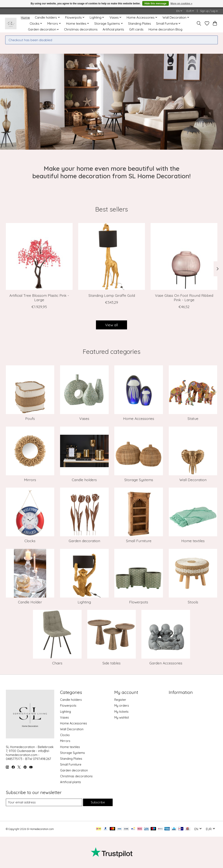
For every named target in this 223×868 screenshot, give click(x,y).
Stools (193, 602)
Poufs (30, 418)
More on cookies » (181, 4)
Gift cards (136, 29)
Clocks (30, 541)
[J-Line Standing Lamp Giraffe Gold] (112, 256)
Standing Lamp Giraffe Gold (111, 295)
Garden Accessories (166, 663)
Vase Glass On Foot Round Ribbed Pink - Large (184, 298)
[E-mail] (44, 802)
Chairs (57, 663)
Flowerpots (139, 602)
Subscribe (98, 802)
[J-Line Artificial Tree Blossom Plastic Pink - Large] (39, 256)
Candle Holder (30, 602)
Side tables (111, 663)
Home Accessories (139, 418)
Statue (193, 418)
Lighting (84, 602)
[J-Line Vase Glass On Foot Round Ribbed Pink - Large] (184, 256)
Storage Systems (139, 480)
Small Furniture (139, 541)
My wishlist (122, 717)
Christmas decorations (81, 29)
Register (120, 700)
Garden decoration (84, 541)
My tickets (121, 712)
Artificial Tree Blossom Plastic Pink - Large (39, 298)
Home (25, 17)
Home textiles (193, 541)
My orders (122, 705)
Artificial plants (113, 29)
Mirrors (30, 480)
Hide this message (156, 4)
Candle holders (84, 480)
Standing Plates (140, 24)
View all (111, 325)
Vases (84, 418)
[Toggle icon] (199, 23)
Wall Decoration (193, 480)
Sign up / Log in (209, 11)
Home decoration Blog (165, 29)
